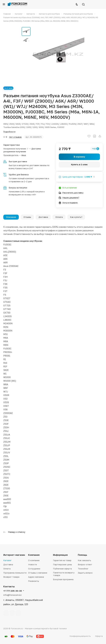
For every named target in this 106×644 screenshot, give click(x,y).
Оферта (99, 636)
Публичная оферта (62, 569)
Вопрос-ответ (85, 564)
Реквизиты (34, 581)
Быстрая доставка (18, 161)
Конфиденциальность (80, 636)
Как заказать (84, 560)
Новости (33, 564)
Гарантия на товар (62, 560)
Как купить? (76, 217)
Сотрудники (34, 569)
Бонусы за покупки (18, 188)
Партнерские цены (62, 564)
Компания (34, 555)
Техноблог (83, 569)
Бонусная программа (63, 579)
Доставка (43, 217)
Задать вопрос (85, 573)
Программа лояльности (15, 573)
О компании (34, 560)
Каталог (7, 560)
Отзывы (27, 217)
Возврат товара (11, 577)
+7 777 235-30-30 (13, 591)
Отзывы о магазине (38, 573)
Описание (11, 217)
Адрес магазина (36, 577)
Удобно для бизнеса (19, 175)
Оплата (59, 217)
